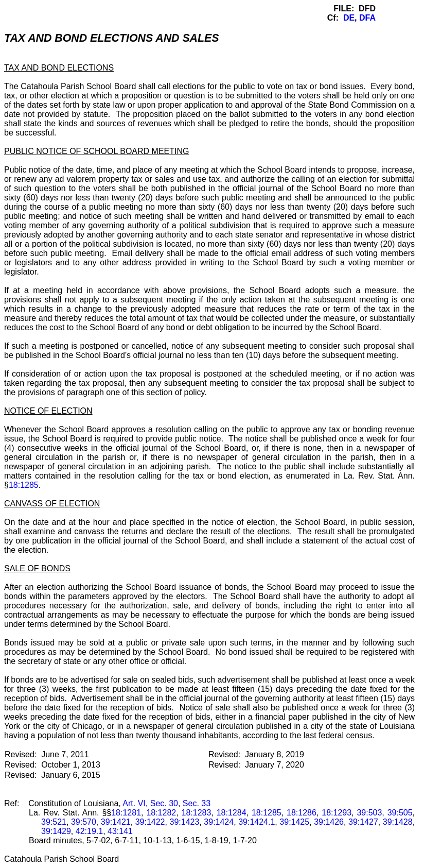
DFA (367, 18)
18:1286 (302, 813)
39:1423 (185, 822)
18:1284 (232, 813)
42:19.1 (89, 831)
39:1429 (56, 831)
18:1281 (126, 813)
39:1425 (294, 822)
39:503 (369, 813)
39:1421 (116, 822)
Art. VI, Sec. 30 (150, 803)
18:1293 (337, 813)
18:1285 (24, 485)
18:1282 (161, 813)
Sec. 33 (197, 803)
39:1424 (219, 822)
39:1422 (150, 822)
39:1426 (329, 822)
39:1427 (363, 822)
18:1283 (197, 813)
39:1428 (398, 822)
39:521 (54, 822)
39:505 (400, 813)
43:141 (120, 831)
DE (349, 18)
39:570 (84, 822)
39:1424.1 (257, 822)
